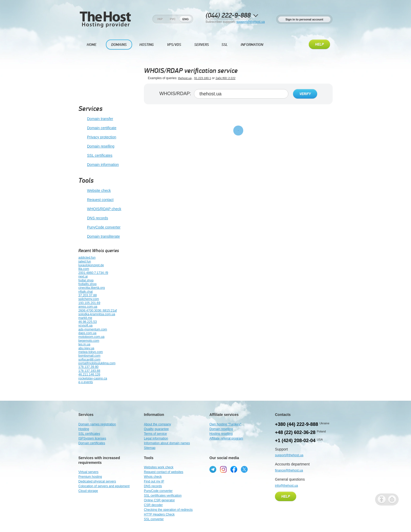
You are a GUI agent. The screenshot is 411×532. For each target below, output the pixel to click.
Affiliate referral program (226, 438)
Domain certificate (97, 128)
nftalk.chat (86, 292)
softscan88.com (89, 360)
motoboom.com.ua (91, 337)
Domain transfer (96, 119)
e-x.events (86, 382)
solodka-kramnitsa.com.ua (97, 314)
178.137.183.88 (89, 371)
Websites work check (159, 467)
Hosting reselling (221, 434)
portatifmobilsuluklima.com (97, 363)
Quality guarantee (156, 429)
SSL (225, 45)
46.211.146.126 (89, 374)
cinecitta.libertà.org (92, 288)
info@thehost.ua (286, 486)
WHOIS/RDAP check (100, 209)
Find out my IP (154, 481)
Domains (119, 45)
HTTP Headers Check (159, 514)
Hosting (147, 45)
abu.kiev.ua (86, 348)
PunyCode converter (99, 227)
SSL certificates (95, 156)
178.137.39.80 (88, 367)
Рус (173, 19)
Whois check (153, 477)
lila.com (84, 269)
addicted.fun (87, 258)
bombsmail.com (89, 356)
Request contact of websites (164, 472)
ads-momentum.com (93, 329)
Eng (186, 19)
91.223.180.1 (203, 78)
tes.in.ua (84, 344)
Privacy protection (97, 137)
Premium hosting (90, 477)
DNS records (93, 218)
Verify (305, 94)
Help (319, 45)
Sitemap (150, 448)
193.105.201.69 (89, 303)
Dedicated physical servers (97, 481)
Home (92, 45)
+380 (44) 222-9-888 (297, 424)
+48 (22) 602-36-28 (295, 432)
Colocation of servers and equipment (104, 486)
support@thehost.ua (251, 22)
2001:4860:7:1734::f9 (93, 273)
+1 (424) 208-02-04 (295, 441)
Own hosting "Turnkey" (225, 424)
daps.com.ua (87, 333)
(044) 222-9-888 (228, 16)
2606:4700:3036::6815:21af (98, 311)
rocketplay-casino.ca (93, 378)
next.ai (83, 276)
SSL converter (154, 519)
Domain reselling (96, 146)
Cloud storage (88, 491)
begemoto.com (89, 341)
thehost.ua (185, 78)
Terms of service (155, 434)
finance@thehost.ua (289, 470)
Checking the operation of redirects (168, 510)
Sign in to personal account (304, 19)
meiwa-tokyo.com (91, 352)
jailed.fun (85, 262)
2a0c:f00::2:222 (225, 78)
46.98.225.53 (88, 322)
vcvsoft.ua (85, 325)
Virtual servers (88, 472)
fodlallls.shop (87, 284)
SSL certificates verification (163, 496)
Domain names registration (97, 424)
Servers (202, 45)
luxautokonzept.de (91, 265)
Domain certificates (92, 443)
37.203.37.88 (88, 295)
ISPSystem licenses (92, 438)
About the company (157, 424)
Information (252, 45)
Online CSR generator (159, 500)
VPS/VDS (174, 45)
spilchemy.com (89, 299)
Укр (160, 19)
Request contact (96, 200)
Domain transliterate (99, 237)
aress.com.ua (88, 307)
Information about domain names (167, 443)
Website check (95, 191)
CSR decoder (153, 505)
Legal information (156, 438)
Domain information (99, 165)
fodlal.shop (86, 280)
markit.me (85, 318)
